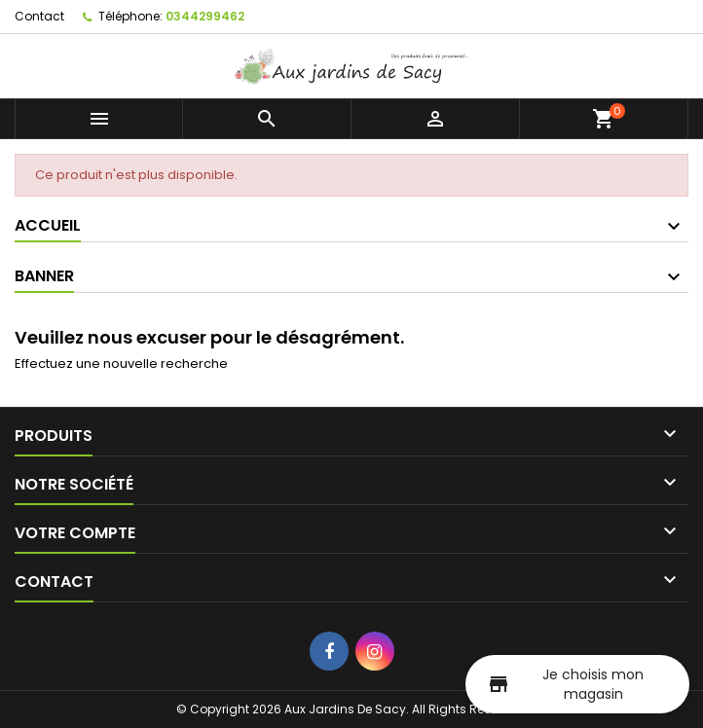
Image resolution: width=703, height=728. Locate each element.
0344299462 (205, 16)
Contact (39, 16)
